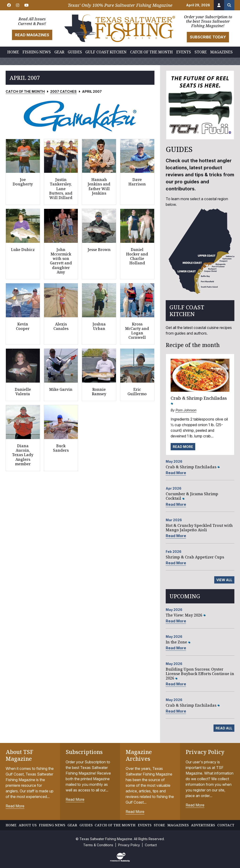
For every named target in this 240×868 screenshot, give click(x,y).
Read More (183, 447)
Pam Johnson (186, 410)
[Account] (219, 5)
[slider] (80, 116)
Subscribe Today (208, 37)
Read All (224, 728)
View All (224, 580)
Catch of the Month (25, 91)
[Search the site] (229, 5)
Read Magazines (32, 35)
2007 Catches (63, 91)
